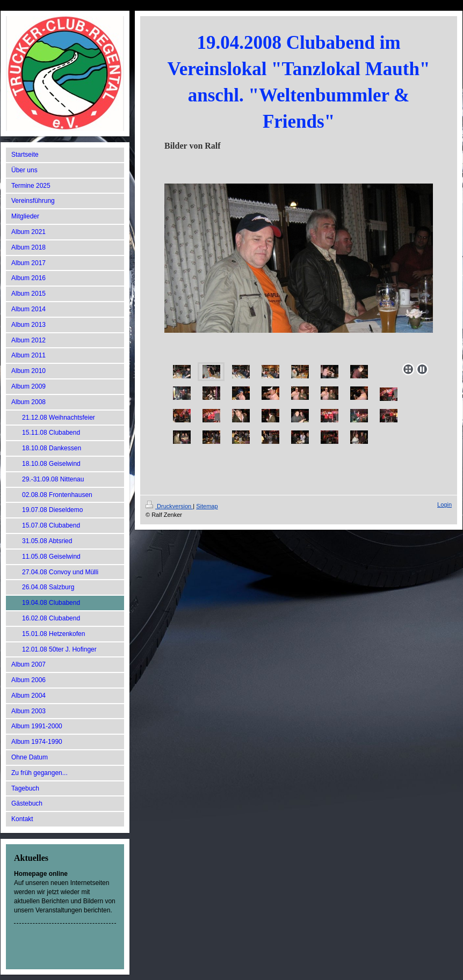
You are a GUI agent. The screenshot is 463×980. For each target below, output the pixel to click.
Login (444, 504)
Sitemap (207, 506)
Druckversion (169, 506)
